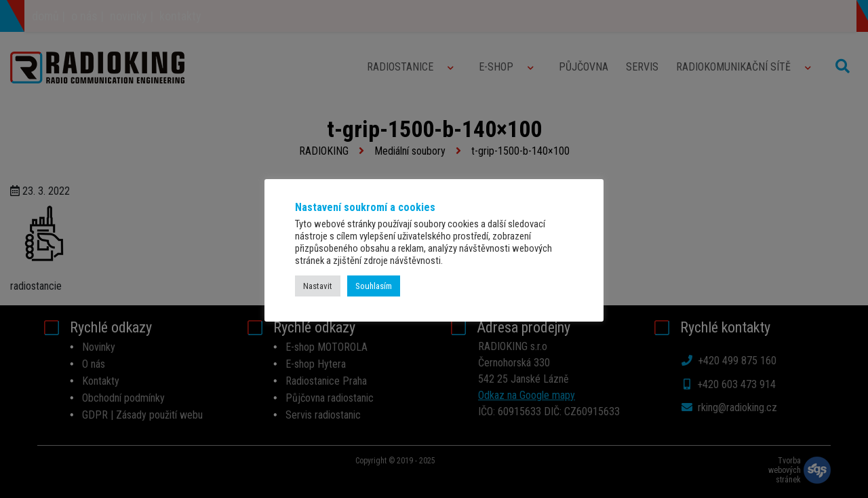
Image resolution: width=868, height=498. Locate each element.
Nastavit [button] (318, 286)
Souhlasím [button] (374, 286)
